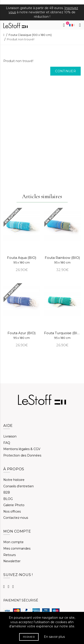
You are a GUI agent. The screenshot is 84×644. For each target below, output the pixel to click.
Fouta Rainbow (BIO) (62, 260)
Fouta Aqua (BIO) (22, 260)
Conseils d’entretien (19, 486)
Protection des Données (22, 455)
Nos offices (12, 511)
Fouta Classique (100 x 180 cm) (30, 35)
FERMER (29, 637)
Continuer (65, 71)
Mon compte (13, 542)
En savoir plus (54, 637)
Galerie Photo (14, 505)
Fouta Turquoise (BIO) (63, 335)
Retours (9, 555)
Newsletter (12, 561)
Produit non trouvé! (21, 39)
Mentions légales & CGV (22, 449)
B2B (7, 492)
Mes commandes (17, 548)
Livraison (10, 436)
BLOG (8, 499)
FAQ (7, 443)
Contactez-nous (16, 518)
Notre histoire (14, 480)
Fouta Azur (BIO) (22, 335)
